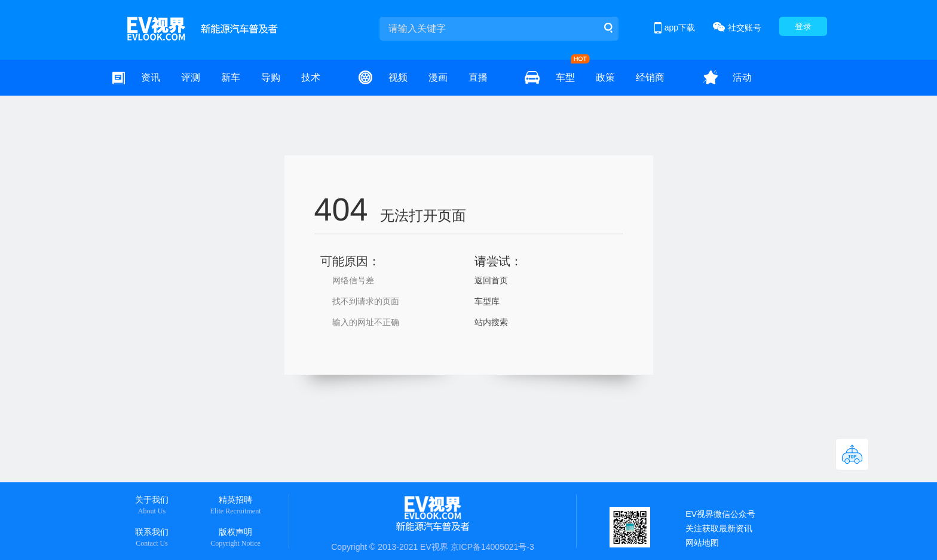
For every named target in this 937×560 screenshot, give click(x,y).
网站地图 (702, 543)
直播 (478, 77)
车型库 (487, 301)
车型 (565, 77)
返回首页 (491, 280)
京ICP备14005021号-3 (492, 547)
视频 (398, 77)
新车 (231, 77)
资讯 (151, 77)
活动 (742, 77)
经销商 (650, 77)
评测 (191, 77)
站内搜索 (491, 322)
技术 (311, 77)
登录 (803, 26)
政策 (605, 77)
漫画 (438, 77)
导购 (271, 77)
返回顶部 (852, 454)
